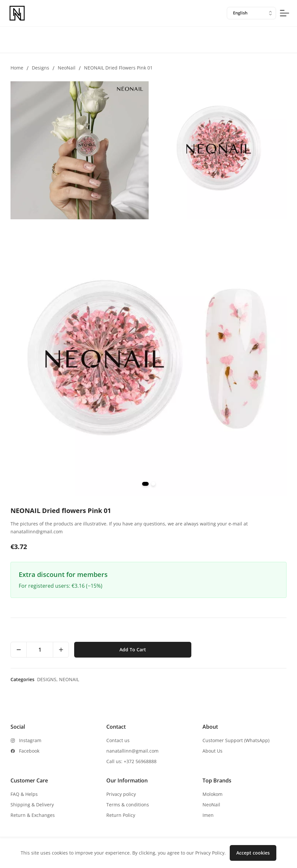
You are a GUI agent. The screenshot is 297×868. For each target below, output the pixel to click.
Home (17, 68)
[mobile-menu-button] (285, 13)
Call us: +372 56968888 (131, 761)
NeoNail (67, 68)
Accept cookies (253, 853)
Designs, (48, 679)
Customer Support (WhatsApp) (236, 740)
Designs (41, 68)
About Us (212, 751)
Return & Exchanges (33, 815)
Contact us (118, 740)
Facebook (29, 751)
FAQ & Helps (24, 794)
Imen (208, 815)
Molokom (212, 794)
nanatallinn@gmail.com (132, 751)
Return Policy (121, 815)
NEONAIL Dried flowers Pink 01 (118, 68)
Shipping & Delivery (32, 805)
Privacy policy (121, 794)
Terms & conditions (128, 805)
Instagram (30, 740)
